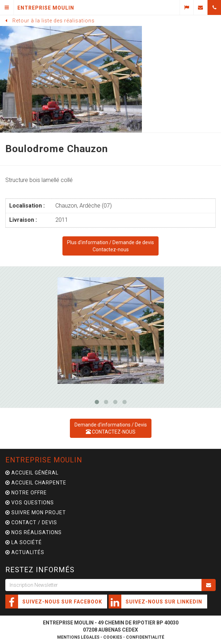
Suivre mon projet (36, 512)
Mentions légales (78, 637)
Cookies (113, 637)
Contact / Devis (31, 522)
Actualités (25, 552)
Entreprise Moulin (44, 460)
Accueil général (32, 473)
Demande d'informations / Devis (111, 428)
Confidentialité (145, 637)
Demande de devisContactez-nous (111, 246)
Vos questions (30, 503)
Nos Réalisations (34, 532)
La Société (24, 542)
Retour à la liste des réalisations (54, 21)
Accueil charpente (36, 483)
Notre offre (26, 493)
